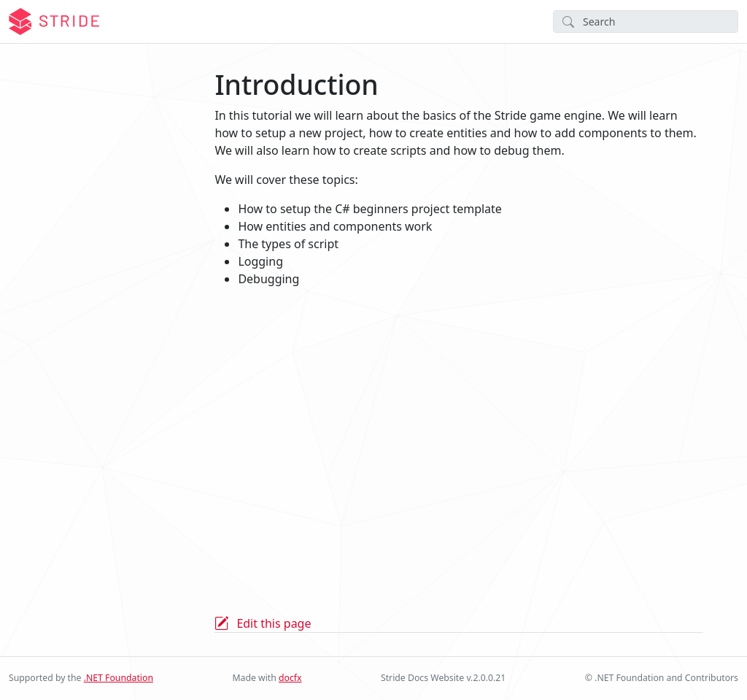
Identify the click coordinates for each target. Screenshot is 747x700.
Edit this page (274, 623)
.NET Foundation (119, 678)
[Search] (646, 22)
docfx (290, 678)
